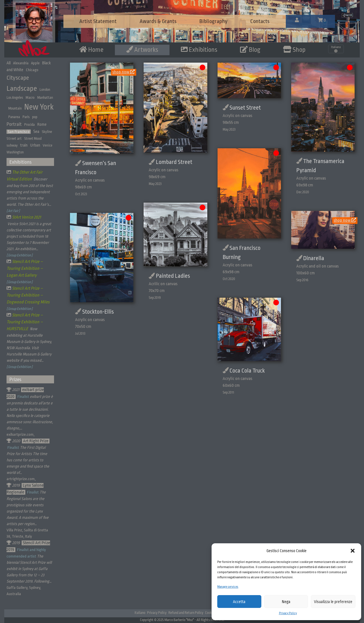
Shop (294, 50)
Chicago (32, 70)
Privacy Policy (288, 613)
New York (39, 107)
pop (35, 117)
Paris (26, 117)
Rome (42, 125)
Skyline (47, 132)
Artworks (142, 50)
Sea (36, 131)
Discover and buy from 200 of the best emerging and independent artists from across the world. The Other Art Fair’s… (30, 192)
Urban (35, 145)
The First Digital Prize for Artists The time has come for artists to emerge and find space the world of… (28, 460)
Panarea (14, 117)
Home (91, 50)
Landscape (22, 89)
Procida (29, 125)
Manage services (228, 587)
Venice (47, 145)
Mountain (15, 108)
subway (12, 145)
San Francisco (19, 132)
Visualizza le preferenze (333, 602)
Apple (35, 63)
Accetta (239, 602)
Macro (30, 97)
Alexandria (21, 63)
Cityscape (18, 78)
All (9, 63)
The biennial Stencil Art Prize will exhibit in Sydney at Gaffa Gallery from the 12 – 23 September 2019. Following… (29, 569)
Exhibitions (199, 50)
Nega (286, 602)
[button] (353, 551)
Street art (14, 138)
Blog (250, 50)
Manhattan (45, 98)
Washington (15, 152)
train (24, 145)
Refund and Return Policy (186, 613)
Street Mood (33, 139)
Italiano (140, 613)
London (45, 90)
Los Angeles (15, 98)
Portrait (14, 124)
